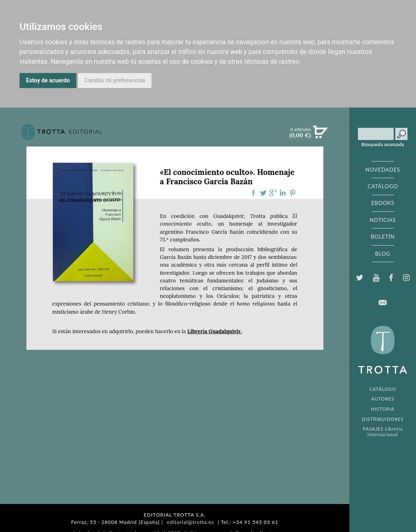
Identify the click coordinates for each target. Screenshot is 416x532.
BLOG (382, 254)
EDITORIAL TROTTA (383, 352)
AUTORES (383, 399)
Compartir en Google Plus (273, 193)
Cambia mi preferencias (115, 80)
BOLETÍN (382, 237)
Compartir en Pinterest (292, 193)
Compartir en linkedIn (283, 193)
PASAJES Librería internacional (383, 431)
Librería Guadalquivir (214, 331)
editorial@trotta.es (191, 522)
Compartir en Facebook (253, 193)
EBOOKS (383, 203)
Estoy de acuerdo (48, 80)
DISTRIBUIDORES (383, 419)
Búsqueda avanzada (383, 144)
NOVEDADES (383, 170)
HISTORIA (383, 409)
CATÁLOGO (383, 186)
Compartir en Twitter (263, 193)
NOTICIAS (382, 220)
